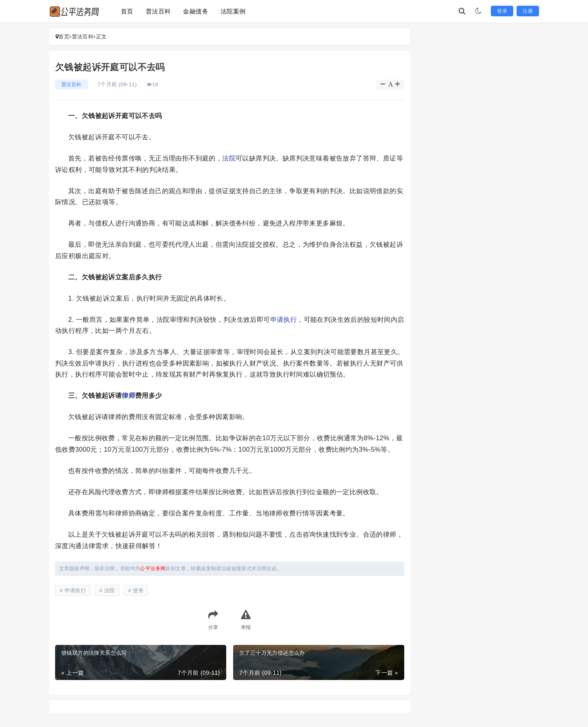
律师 (128, 396)
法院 (229, 158)
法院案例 (233, 11)
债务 (138, 590)
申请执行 (284, 320)
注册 (528, 11)
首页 (127, 11)
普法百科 (158, 11)
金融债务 (196, 11)
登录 (502, 11)
